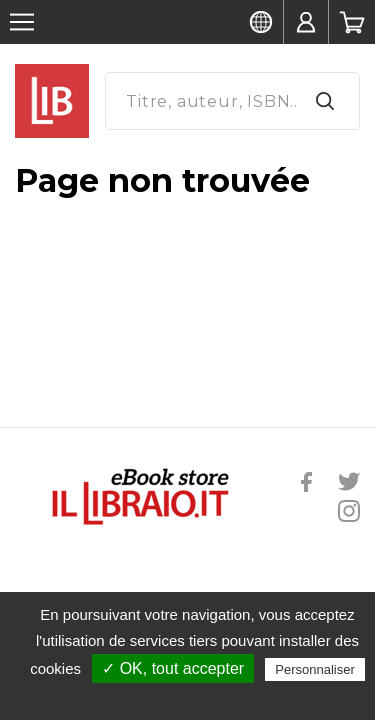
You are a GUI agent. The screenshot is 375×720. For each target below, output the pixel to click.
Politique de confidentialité (197, 697)
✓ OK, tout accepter (173, 668)
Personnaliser (315, 669)
